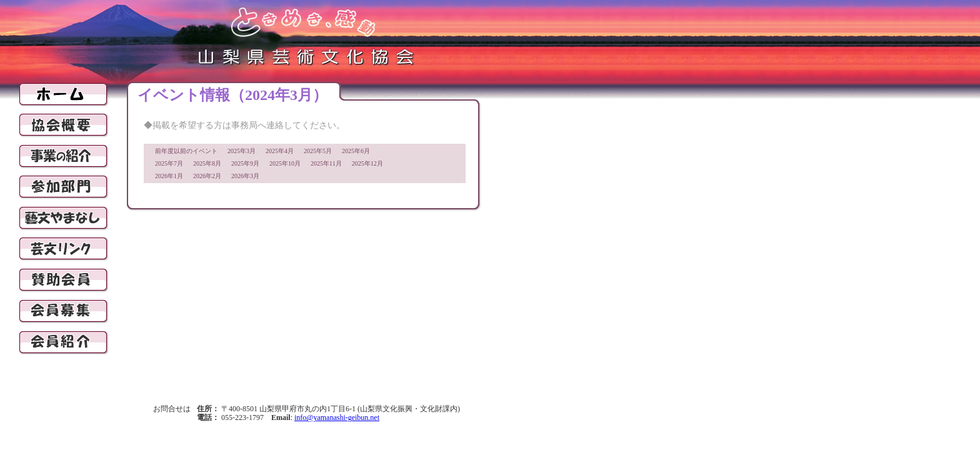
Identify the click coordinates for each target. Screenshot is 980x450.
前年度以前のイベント (186, 151)
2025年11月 (326, 163)
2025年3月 (242, 151)
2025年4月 (280, 151)
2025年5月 (318, 151)
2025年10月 (285, 163)
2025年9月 (245, 163)
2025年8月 (207, 163)
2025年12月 (367, 163)
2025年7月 (169, 163)
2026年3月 (245, 176)
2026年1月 (169, 176)
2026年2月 (207, 176)
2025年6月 (356, 151)
